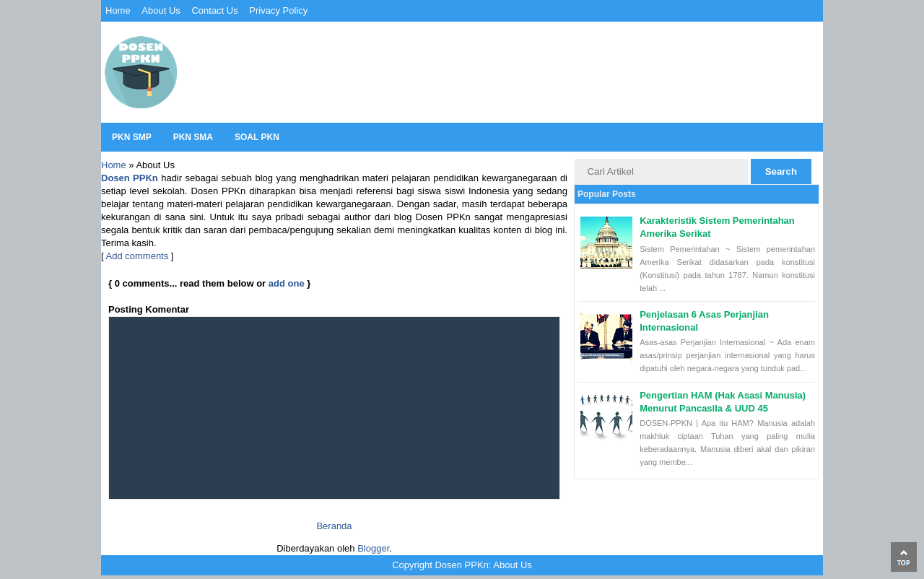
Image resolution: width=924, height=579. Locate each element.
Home (118, 10)
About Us (161, 10)
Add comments (138, 256)
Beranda (334, 526)
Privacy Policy (278, 10)
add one (287, 283)
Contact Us (214, 10)
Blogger (373, 548)
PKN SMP (132, 137)
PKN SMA (193, 137)
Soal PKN (257, 137)
